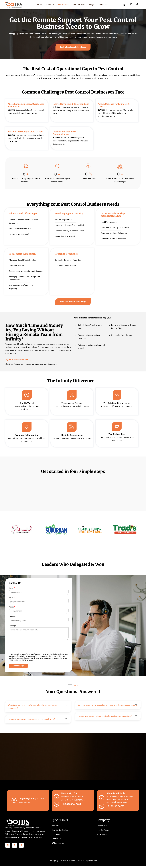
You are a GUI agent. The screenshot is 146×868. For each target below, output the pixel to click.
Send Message (19, 668)
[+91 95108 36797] (101, 808)
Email (12, 600)
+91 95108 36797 (115, 808)
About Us (50, 5)
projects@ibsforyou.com (31, 801)
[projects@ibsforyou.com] (14, 803)
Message (12, 628)
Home (39, 5)
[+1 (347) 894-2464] (56, 806)
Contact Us (103, 5)
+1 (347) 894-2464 (70, 806)
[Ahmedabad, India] (101, 800)
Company (13, 619)
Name (12, 591)
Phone (12, 609)
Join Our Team (79, 5)
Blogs (92, 5)
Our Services (64, 5)
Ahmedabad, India (115, 796)
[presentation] (27, 650)
